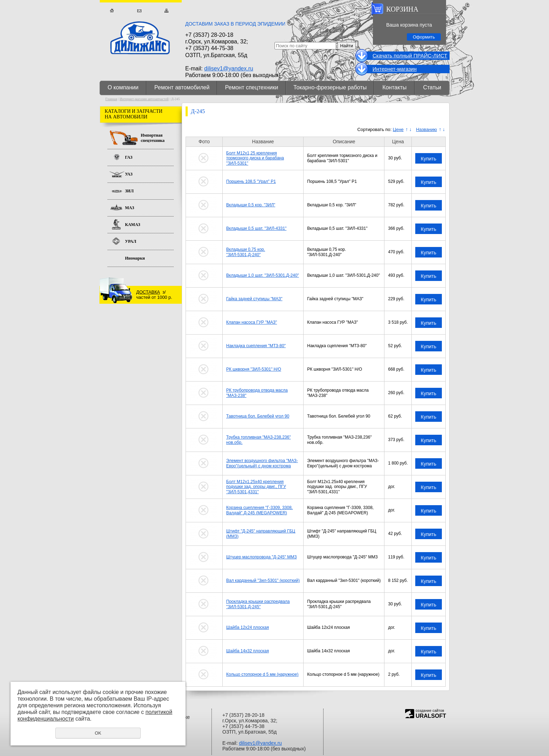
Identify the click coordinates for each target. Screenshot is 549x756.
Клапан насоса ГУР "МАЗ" (252, 322)
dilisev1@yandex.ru (229, 68)
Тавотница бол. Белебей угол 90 (258, 416)
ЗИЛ (129, 191)
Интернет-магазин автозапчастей (144, 99)
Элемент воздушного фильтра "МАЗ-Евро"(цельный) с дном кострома (262, 463)
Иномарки (135, 258)
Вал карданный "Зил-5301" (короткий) (263, 580)
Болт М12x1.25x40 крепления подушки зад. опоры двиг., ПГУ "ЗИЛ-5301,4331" (256, 487)
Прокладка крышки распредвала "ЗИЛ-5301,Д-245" (258, 604)
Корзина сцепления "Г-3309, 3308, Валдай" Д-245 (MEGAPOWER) (259, 510)
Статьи (432, 87)
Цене (398, 129)
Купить (429, 159)
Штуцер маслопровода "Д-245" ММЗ (262, 557)
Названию (426, 129)
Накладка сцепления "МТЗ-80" (256, 346)
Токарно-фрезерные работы (330, 87)
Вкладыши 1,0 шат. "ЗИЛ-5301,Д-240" (263, 275)
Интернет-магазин (395, 69)
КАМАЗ (133, 225)
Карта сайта (166, 11)
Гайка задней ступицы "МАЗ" (254, 299)
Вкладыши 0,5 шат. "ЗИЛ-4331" (256, 228)
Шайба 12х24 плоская (248, 627)
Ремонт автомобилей (182, 87)
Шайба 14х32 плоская (248, 651)
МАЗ (130, 208)
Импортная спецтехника (153, 138)
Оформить (424, 37)
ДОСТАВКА (148, 292)
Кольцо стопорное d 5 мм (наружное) (262, 674)
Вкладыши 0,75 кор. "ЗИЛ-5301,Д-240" (246, 252)
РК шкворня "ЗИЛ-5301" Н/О (254, 369)
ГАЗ (129, 157)
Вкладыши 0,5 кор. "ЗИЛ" (251, 205)
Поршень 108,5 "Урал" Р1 (251, 181)
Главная (112, 11)
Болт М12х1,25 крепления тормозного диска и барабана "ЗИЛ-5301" (255, 158)
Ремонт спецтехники (252, 87)
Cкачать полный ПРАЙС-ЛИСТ (410, 56)
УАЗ (129, 174)
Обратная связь (139, 11)
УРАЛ (131, 241)
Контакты (394, 87)
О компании (123, 87)
